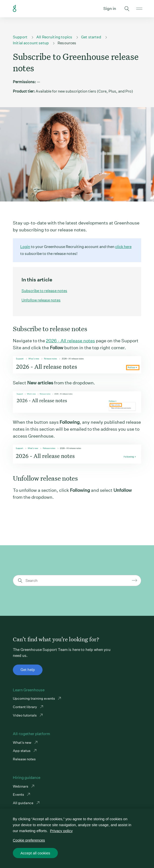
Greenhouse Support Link (15, 9)
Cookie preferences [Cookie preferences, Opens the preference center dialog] (29, 840)
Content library (25, 707)
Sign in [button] (110, 9)
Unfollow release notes (41, 300)
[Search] (78, 581)
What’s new (22, 743)
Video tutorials (25, 715)
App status (22, 751)
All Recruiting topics (54, 37)
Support (20, 37)
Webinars (21, 786)
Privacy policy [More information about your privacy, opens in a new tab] (61, 831)
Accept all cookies (35, 853)
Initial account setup (31, 43)
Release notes (24, 759)
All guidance (23, 803)
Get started (91, 37)
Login (25, 247)
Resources (67, 43)
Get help (28, 670)
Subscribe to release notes (44, 291)
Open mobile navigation (139, 9)
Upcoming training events (34, 698)
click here (123, 247)
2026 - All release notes (70, 341)
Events (19, 794)
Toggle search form (127, 9)
